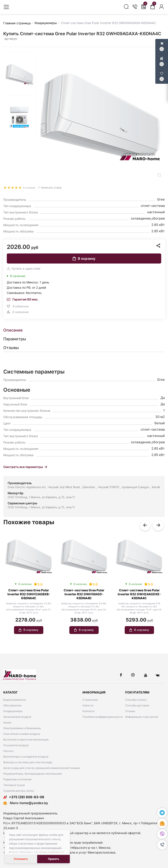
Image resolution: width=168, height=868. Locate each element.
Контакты (88, 711)
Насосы (8, 751)
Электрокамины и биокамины (22, 728)
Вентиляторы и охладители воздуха (26, 757)
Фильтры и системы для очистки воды (28, 762)
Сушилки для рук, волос (19, 791)
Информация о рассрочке (142, 717)
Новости (88, 705)
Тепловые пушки (14, 785)
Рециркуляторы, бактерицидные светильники (32, 774)
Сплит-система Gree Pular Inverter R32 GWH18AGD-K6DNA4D (84, 594)
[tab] (84, 330)
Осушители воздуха (16, 745)
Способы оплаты (136, 700)
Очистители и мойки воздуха (22, 734)
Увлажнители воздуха (17, 717)
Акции (7, 722)
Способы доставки (137, 705)
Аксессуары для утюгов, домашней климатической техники (42, 768)
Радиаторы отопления (17, 779)
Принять (53, 859)
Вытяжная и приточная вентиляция (26, 740)
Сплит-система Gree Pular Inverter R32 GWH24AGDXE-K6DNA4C (139, 594)
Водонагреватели (15, 700)
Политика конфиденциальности (103, 717)
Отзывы (130, 711)
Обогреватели (12, 705)
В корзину (84, 258)
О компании (90, 700)
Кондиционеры (13, 711)
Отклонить (21, 859)
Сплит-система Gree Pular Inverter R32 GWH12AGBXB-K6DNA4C (29, 594)
